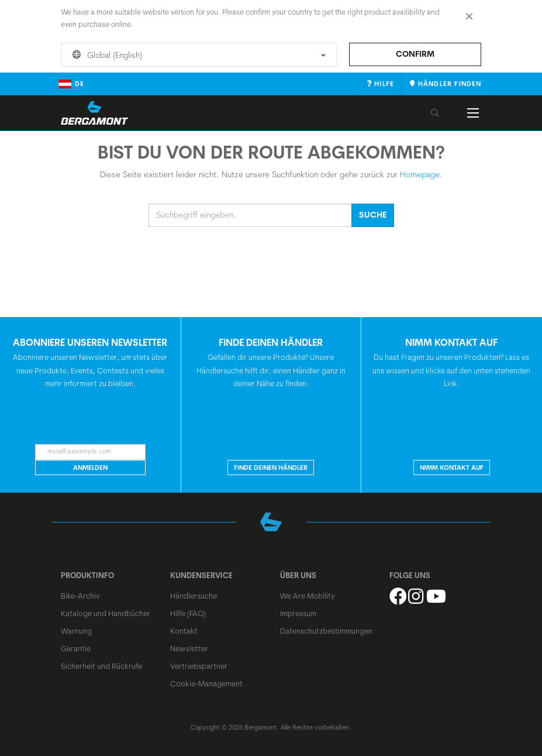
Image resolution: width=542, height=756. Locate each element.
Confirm (415, 54)
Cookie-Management (206, 683)
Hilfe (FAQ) (188, 613)
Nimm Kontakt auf (452, 468)
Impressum (298, 613)
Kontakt (184, 631)
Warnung (76, 631)
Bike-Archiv (80, 596)
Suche (373, 215)
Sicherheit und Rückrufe (101, 666)
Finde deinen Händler (271, 468)
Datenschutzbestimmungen (326, 631)
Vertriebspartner (199, 666)
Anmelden (90, 468)
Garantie (76, 648)
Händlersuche (194, 596)
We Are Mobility (308, 596)
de (71, 84)
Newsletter (189, 648)
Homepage (420, 174)
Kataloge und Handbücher (106, 613)
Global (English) (197, 55)
